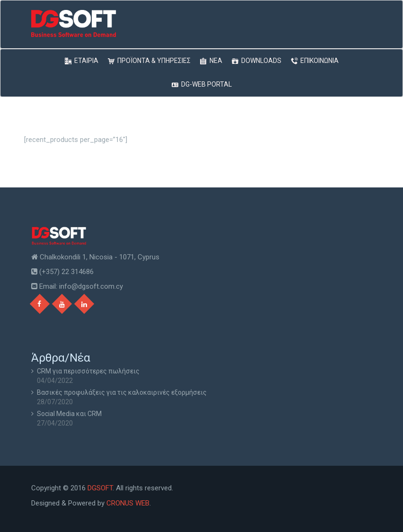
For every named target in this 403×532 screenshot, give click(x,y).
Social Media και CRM (69, 414)
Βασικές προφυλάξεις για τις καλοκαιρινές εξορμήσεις (122, 392)
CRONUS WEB (128, 503)
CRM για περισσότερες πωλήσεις (88, 371)
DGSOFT (100, 488)
